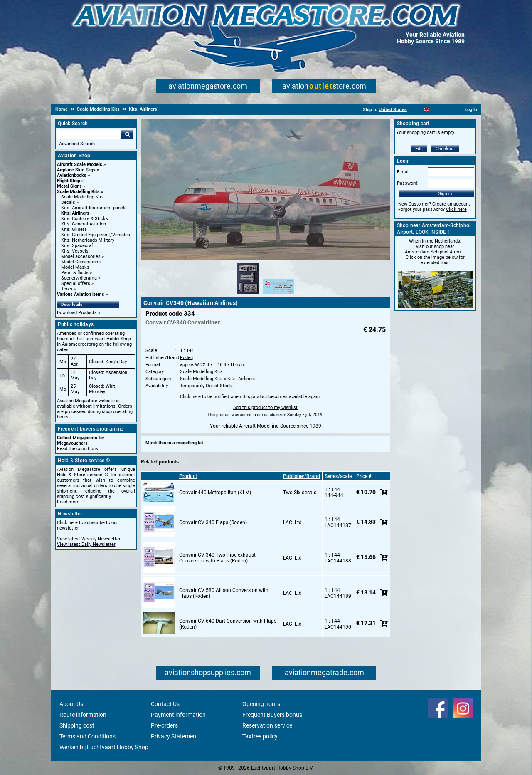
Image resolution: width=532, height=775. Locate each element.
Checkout (445, 149)
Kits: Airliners (75, 213)
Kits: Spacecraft (78, 246)
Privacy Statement (175, 736)
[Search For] (89, 134)
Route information (83, 715)
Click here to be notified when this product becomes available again (250, 397)
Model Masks (75, 267)
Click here (456, 209)
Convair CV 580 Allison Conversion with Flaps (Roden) (224, 593)
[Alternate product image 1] (248, 295)
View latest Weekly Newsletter (89, 539)
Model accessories (81, 256)
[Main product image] (266, 258)
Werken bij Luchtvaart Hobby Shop (104, 747)
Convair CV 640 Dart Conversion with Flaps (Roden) (228, 624)
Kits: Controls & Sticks (85, 219)
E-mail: (404, 172)
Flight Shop (69, 181)
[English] (427, 110)
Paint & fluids (75, 273)
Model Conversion (80, 262)
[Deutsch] (447, 110)
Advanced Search (77, 144)
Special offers (76, 284)
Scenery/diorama (79, 278)
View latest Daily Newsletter (86, 544)
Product (188, 476)
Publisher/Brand (302, 476)
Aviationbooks (72, 175)
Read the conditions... (79, 449)
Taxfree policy (260, 736)
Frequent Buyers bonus (272, 715)
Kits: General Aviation (84, 224)
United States (393, 110)
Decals (68, 202)
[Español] (437, 110)
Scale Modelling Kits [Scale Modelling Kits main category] (83, 197)
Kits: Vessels (75, 251)
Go (127, 134)
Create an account (451, 204)
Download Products (77, 313)
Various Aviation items (81, 294)
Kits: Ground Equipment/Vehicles (96, 235)
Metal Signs (69, 186)
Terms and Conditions (87, 736)
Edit (419, 149)
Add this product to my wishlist (265, 407)
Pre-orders (164, 725)
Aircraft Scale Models (80, 165)
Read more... (70, 502)
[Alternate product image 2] (279, 295)
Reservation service (267, 725)
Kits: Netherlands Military (88, 240)
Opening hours (261, 704)
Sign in (445, 193)
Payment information (178, 715)
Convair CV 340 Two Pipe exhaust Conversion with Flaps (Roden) (217, 558)
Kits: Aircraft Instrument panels (94, 208)
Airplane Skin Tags (76, 170)
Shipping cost (77, 725)
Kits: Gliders (74, 229)
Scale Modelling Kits (78, 192)
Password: (408, 183)
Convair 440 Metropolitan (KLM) (215, 493)
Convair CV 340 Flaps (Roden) (213, 522)
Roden (186, 358)
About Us (71, 704)
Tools (67, 289)
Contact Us (165, 704)
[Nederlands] (416, 110)
